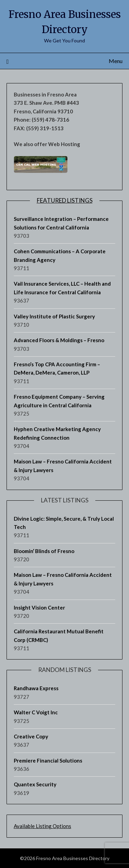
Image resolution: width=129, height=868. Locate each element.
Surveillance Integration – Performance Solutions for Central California (61, 223)
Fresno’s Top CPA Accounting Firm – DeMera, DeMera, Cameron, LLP (57, 368)
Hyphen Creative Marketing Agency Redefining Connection (57, 433)
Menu (116, 61)
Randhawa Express (36, 688)
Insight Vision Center (39, 607)
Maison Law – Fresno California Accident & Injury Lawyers (63, 466)
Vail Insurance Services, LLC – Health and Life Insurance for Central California (62, 288)
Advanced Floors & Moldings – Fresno (59, 340)
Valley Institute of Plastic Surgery (54, 316)
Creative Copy (31, 736)
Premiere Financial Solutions (48, 760)
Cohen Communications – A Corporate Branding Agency (60, 255)
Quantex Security (35, 784)
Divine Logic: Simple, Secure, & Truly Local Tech (64, 523)
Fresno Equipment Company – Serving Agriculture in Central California (59, 401)
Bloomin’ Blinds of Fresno (44, 551)
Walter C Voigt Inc (36, 712)
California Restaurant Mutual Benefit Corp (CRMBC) (59, 635)
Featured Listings (65, 200)
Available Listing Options (42, 826)
